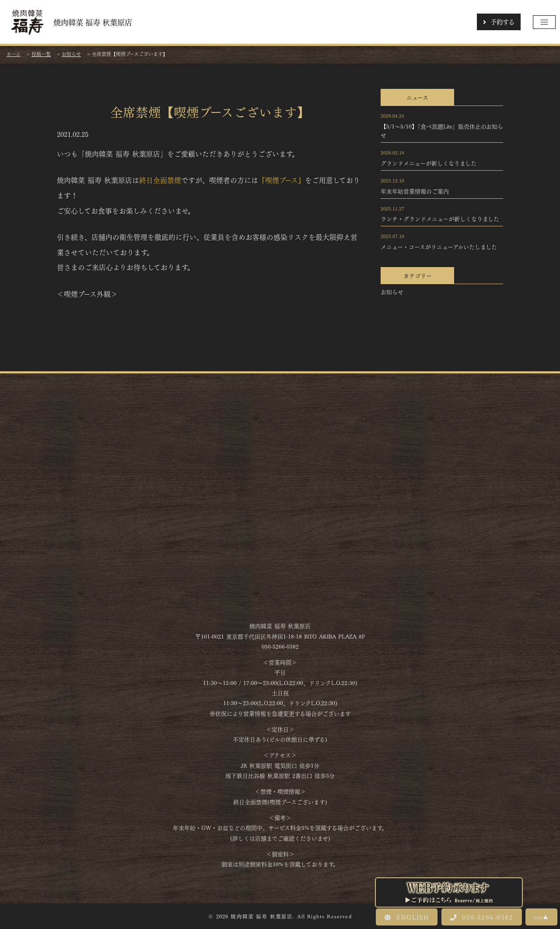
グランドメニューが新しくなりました (429, 163)
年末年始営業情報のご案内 (415, 191)
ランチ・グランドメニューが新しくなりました (440, 218)
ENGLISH (407, 917)
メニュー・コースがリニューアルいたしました (439, 246)
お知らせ (392, 292)
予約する (499, 21)
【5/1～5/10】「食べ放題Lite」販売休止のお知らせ (442, 130)
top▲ (541, 917)
